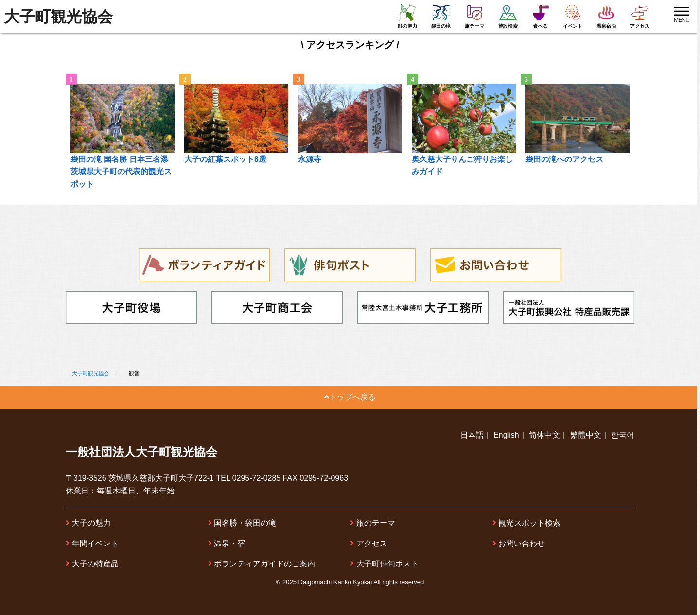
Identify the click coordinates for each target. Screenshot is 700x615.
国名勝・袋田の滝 (245, 523)
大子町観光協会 (58, 17)
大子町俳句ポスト (387, 564)
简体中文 (544, 435)
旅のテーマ (376, 523)
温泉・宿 (229, 543)
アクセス (372, 543)
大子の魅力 (91, 523)
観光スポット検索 (529, 523)
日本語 (472, 435)
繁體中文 (586, 435)
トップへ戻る (350, 397)
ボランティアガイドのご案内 (264, 564)
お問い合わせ (522, 543)
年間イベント (95, 543)
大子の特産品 (95, 564)
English (506, 435)
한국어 (623, 435)
